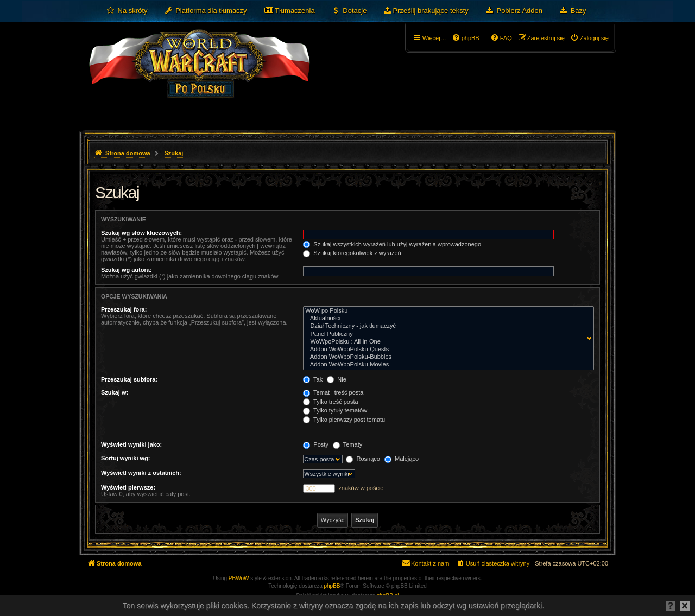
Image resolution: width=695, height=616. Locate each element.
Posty (316, 444)
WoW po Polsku (446, 311)
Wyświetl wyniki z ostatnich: (141, 473)
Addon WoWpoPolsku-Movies (446, 365)
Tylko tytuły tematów (335, 410)
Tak (313, 379)
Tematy (347, 444)
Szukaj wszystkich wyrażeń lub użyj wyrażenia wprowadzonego (392, 244)
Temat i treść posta (333, 392)
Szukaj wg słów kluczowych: (141, 233)
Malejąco (402, 459)
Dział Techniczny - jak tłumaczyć (446, 326)
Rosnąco (363, 459)
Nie (337, 379)
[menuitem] (127, 11)
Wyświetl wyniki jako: (131, 444)
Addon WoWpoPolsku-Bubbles (446, 357)
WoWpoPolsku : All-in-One (446, 342)
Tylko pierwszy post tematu (344, 420)
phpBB (332, 586)
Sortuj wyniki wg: (125, 458)
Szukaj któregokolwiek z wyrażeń (352, 253)
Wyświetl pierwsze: (128, 487)
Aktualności (446, 319)
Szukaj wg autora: (127, 270)
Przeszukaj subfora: (129, 379)
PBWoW (239, 578)
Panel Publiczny (446, 334)
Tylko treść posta (330, 402)
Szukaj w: (115, 392)
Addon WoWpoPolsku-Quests (446, 350)
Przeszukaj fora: (124, 309)
